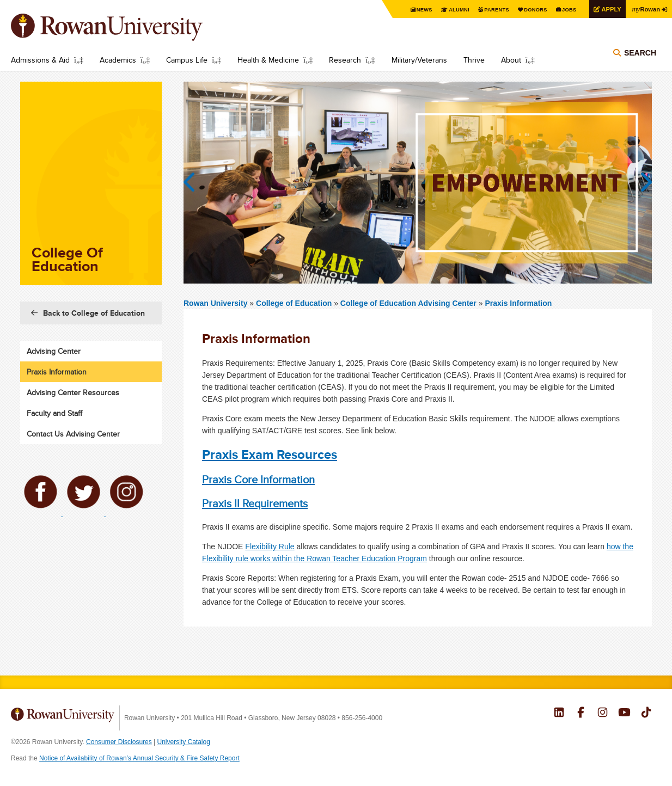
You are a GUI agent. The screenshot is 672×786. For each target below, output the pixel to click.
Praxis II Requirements (255, 503)
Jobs (564, 10)
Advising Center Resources (73, 392)
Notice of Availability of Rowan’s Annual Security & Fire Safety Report (139, 758)
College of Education (295, 303)
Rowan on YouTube (624, 714)
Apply (608, 9)
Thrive (474, 60)
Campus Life (187, 60)
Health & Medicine (268, 60)
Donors (529, 10)
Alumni (449, 10)
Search (640, 56)
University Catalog (184, 742)
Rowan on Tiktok (646, 714)
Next (641, 182)
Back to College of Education (94, 313)
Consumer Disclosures (119, 742)
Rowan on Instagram (603, 714)
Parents (488, 10)
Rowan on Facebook (581, 714)
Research (345, 60)
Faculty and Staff (54, 413)
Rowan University (123, 27)
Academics (118, 60)
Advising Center (54, 351)
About (511, 60)
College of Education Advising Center (408, 303)
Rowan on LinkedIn (559, 714)
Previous (194, 182)
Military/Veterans (419, 60)
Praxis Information (518, 303)
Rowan (645, 9)
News (413, 10)
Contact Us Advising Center (73, 434)
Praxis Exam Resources (270, 454)
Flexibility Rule (270, 546)
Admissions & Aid (40, 60)
